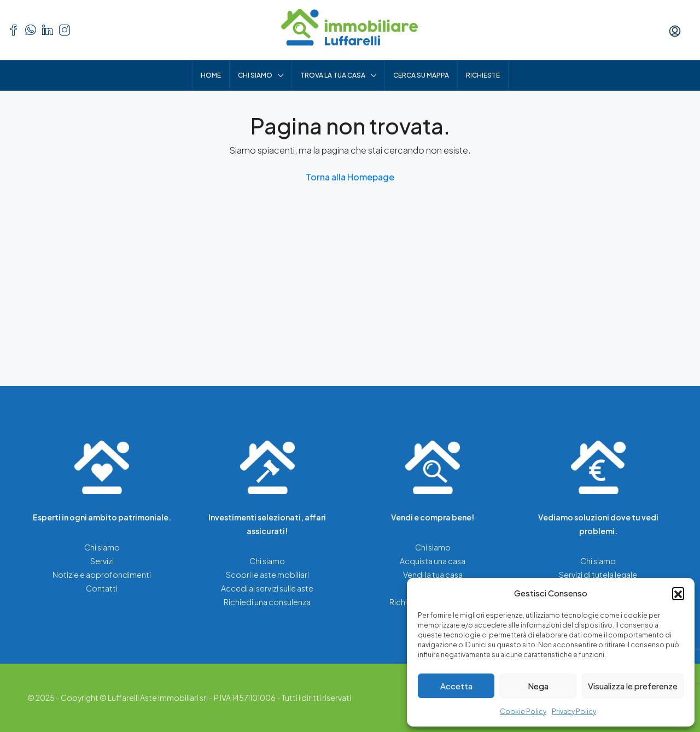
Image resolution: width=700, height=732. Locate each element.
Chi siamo (255, 75)
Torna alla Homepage (350, 177)
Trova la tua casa (333, 75)
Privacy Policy (574, 711)
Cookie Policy (523, 711)
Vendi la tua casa (433, 575)
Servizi (102, 561)
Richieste (483, 75)
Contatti (102, 588)
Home (211, 75)
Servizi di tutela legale (598, 575)
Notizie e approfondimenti (102, 575)
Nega (538, 686)
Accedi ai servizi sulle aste (267, 588)
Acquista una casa (433, 561)
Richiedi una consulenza (267, 602)
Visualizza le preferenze (633, 686)
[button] (678, 593)
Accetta (456, 686)
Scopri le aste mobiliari (267, 575)
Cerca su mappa (421, 75)
